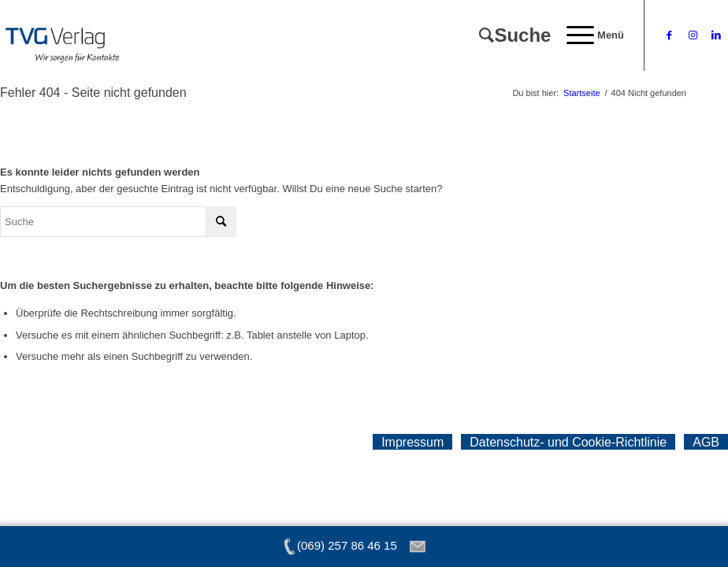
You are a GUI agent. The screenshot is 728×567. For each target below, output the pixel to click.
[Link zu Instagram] (693, 35)
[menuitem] (507, 35)
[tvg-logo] (62, 35)
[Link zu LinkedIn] (716, 35)
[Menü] (587, 35)
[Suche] (507, 35)
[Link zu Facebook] (669, 35)
